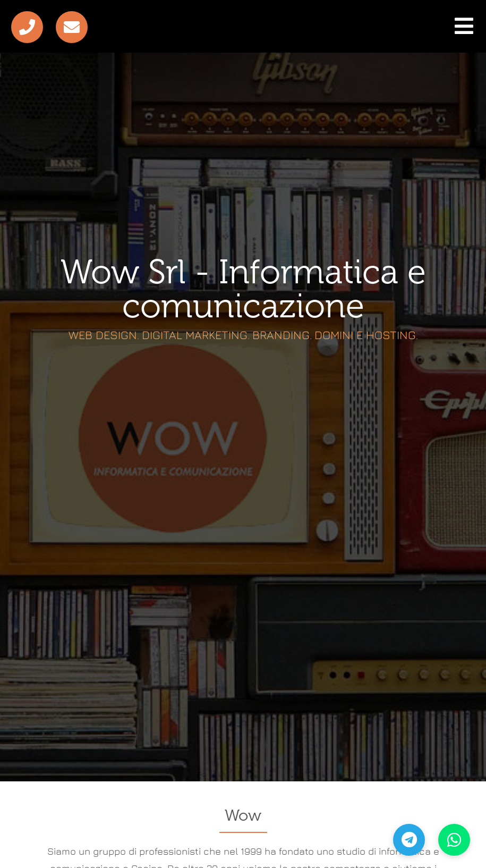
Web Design (103, 329)
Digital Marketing (195, 329)
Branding (281, 329)
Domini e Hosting (365, 329)
